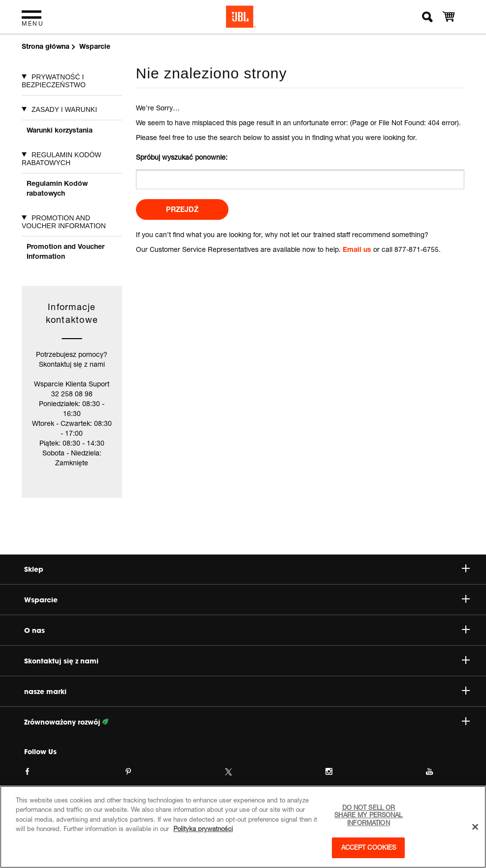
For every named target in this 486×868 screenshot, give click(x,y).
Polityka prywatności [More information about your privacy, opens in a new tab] (203, 829)
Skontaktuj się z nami (247, 661)
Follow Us (40, 752)
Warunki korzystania (60, 130)
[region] (243, 827)
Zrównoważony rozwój (247, 722)
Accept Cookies (369, 847)
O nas (247, 630)
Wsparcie (247, 600)
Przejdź (182, 209)
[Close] (475, 827)
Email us (357, 249)
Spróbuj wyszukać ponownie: (182, 157)
